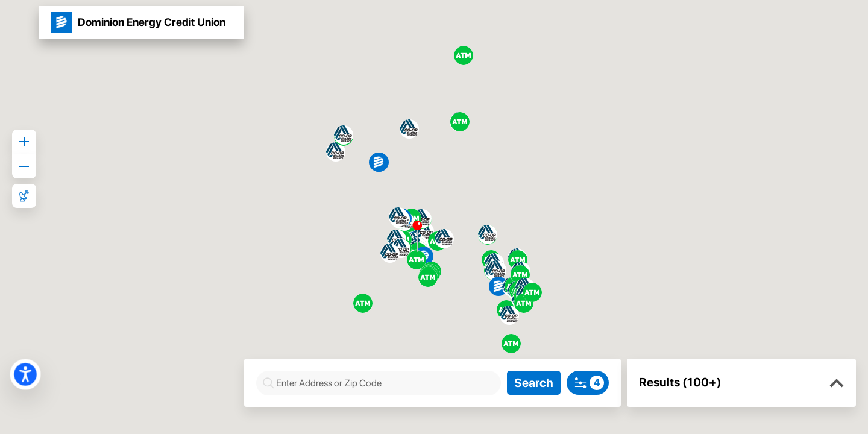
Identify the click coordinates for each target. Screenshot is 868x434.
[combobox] (387, 383)
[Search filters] (588, 383)
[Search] (536, 383)
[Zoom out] (24, 166)
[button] (837, 383)
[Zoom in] (24, 142)
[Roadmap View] (24, 196)
